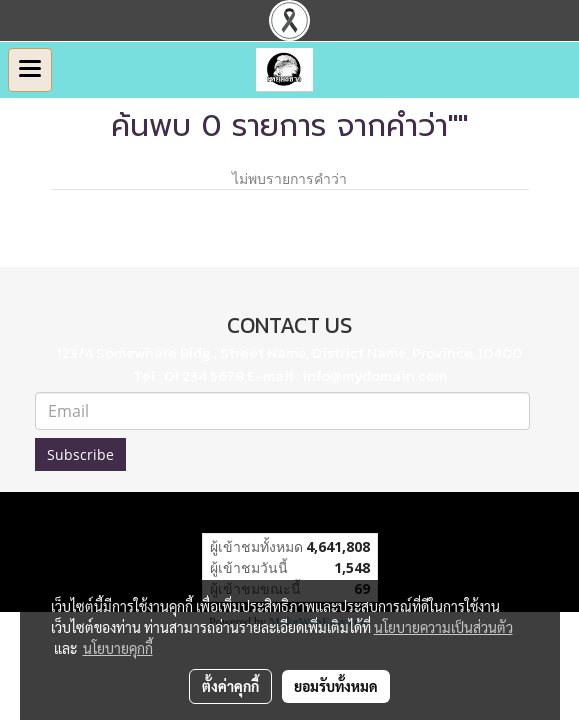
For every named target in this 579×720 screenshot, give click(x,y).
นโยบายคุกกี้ (118, 648)
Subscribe (80, 454)
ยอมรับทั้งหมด (336, 686)
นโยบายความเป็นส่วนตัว (443, 627)
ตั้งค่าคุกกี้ (230, 686)
